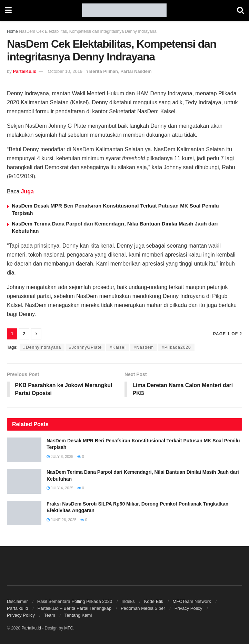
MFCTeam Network (192, 601)
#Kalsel (118, 347)
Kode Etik (154, 601)
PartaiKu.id (25, 71)
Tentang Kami (78, 615)
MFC (69, 628)
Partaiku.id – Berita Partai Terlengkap (74, 608)
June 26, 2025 (62, 520)
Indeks (128, 601)
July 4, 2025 (60, 488)
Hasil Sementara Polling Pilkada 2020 (75, 601)
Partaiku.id (17, 608)
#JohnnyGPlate (85, 347)
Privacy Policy (188, 608)
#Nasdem (144, 347)
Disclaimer (17, 601)
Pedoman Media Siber (143, 608)
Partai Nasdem (136, 71)
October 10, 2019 (65, 71)
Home (12, 31)
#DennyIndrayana (42, 347)
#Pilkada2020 (176, 347)
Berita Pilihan (104, 71)
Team (50, 615)
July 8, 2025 (60, 457)
